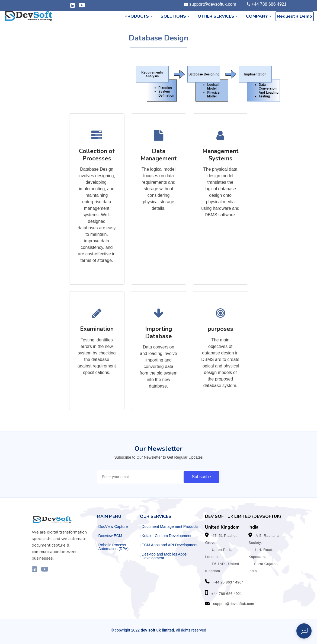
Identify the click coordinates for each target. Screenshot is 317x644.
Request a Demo (295, 16)
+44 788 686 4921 (269, 4)
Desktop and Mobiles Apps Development (164, 556)
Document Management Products (170, 526)
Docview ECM (110, 536)
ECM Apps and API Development (169, 545)
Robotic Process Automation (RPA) (114, 547)
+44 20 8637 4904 (228, 582)
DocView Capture (113, 526)
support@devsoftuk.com (213, 4)
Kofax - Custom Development (166, 536)
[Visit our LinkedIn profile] (35, 569)
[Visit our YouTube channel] (45, 569)
